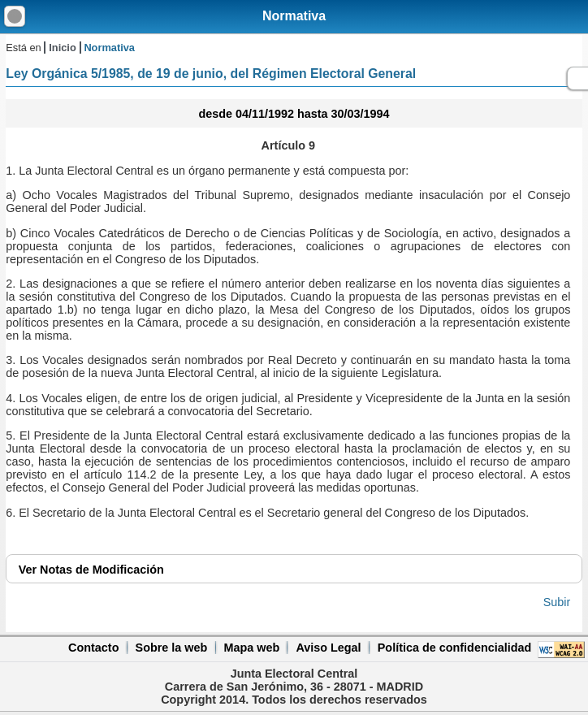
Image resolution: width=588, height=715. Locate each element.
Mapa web (251, 648)
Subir (557, 602)
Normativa (294, 16)
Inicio (62, 48)
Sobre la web (172, 648)
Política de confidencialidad (455, 648)
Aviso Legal (328, 648)
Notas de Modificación (91, 570)
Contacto (93, 648)
